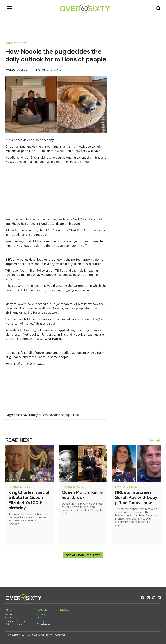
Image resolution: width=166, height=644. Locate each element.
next (157, 452)
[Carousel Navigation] (154, 452)
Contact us (13, 617)
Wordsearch (46, 624)
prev (150, 452)
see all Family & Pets (83, 567)
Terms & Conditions (18, 620)
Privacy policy (15, 624)
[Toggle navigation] (11, 9)
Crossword (45, 613)
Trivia (42, 620)
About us (12, 613)
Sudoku (43, 617)
